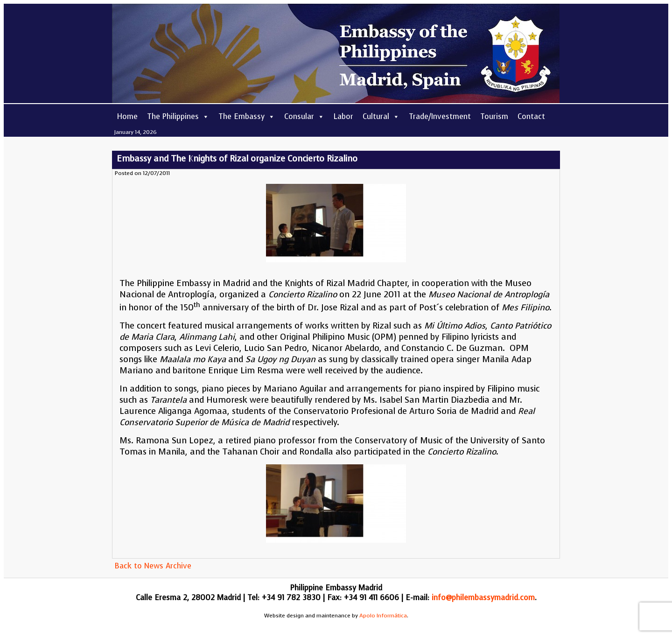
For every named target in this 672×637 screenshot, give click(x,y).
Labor (343, 116)
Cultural (381, 116)
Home (127, 116)
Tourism (494, 116)
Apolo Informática (383, 616)
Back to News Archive (153, 566)
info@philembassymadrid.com (483, 598)
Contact (531, 116)
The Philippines (178, 116)
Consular (304, 116)
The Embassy (247, 116)
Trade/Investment (440, 116)
